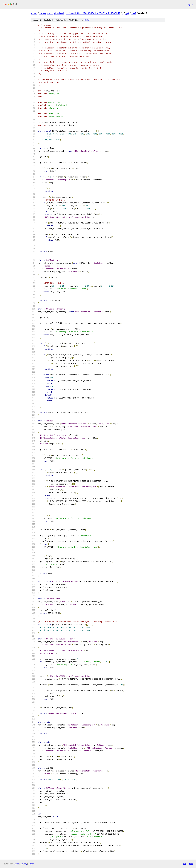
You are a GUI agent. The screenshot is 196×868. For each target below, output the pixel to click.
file (87, 20)
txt (185, 864)
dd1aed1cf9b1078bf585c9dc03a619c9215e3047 (93, 13)
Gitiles (16, 864)
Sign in (190, 4)
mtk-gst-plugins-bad (52, 13)
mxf (134, 13)
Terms (31, 864)
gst (127, 13)
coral (34, 13)
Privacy (24, 864)
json (191, 864)
